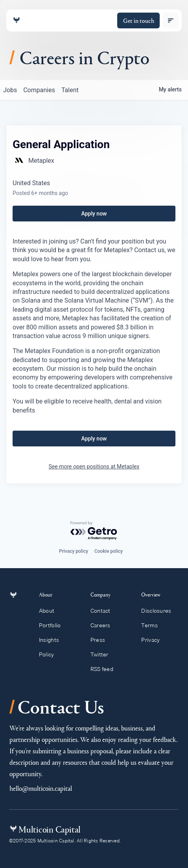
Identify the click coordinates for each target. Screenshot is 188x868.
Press (101, 640)
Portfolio (54, 625)
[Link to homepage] (17, 20)
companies (39, 90)
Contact (104, 611)
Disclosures (160, 611)
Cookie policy (109, 551)
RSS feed (106, 669)
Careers (104, 625)
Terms (153, 625)
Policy (51, 654)
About (51, 611)
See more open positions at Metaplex (94, 467)
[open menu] (171, 20)
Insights (53, 640)
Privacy (154, 640)
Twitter (103, 654)
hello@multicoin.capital (41, 788)
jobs (10, 90)
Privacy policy (74, 551)
